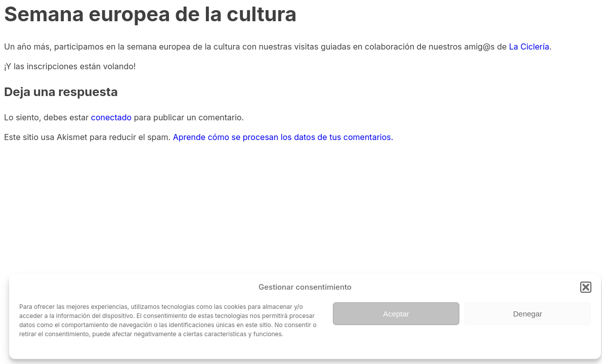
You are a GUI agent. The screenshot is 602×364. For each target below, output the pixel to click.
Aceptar (396, 314)
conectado (111, 117)
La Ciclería (529, 47)
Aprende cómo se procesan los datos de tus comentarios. (283, 137)
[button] (586, 287)
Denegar (528, 314)
